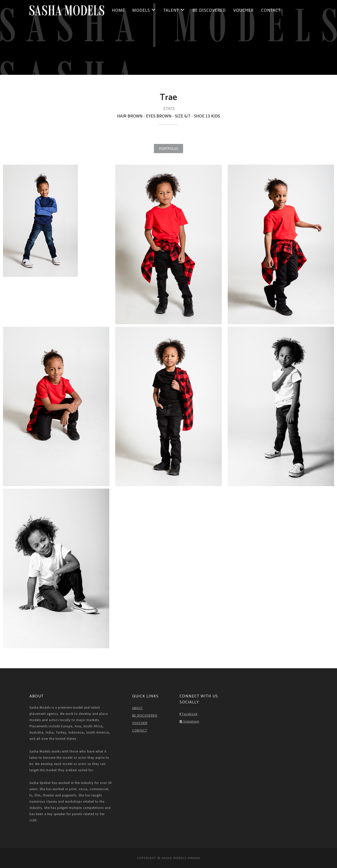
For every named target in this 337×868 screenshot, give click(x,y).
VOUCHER (243, 10)
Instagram (189, 721)
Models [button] (144, 10)
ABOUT (138, 708)
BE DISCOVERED (209, 10)
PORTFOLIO (168, 149)
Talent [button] (174, 10)
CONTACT (271, 10)
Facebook (189, 714)
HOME (118, 10)
